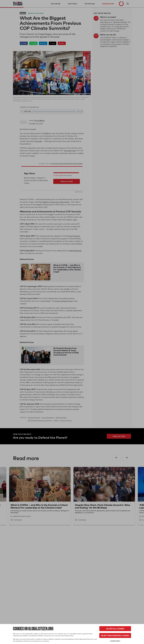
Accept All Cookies (115, 629)
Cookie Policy (115, 641)
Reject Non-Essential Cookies (115, 635)
